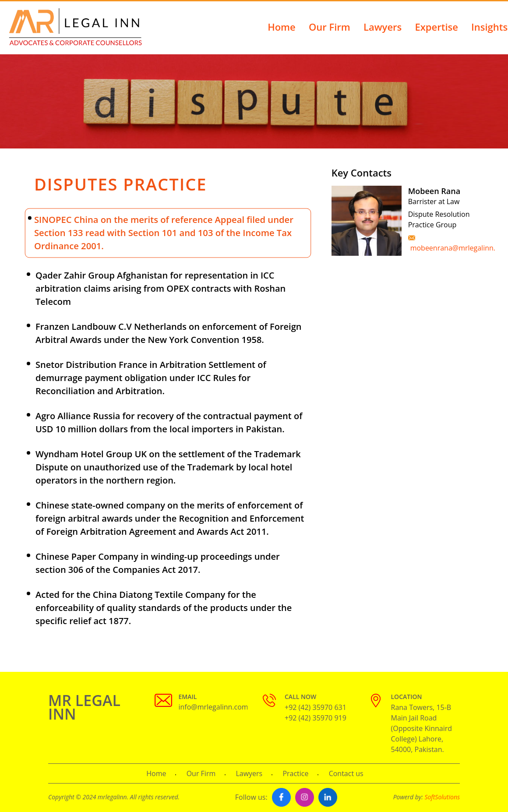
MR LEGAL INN (84, 707)
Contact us (346, 773)
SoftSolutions (442, 797)
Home (282, 27)
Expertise (436, 27)
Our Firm (330, 27)
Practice (295, 773)
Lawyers (383, 27)
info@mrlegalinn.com (213, 707)
